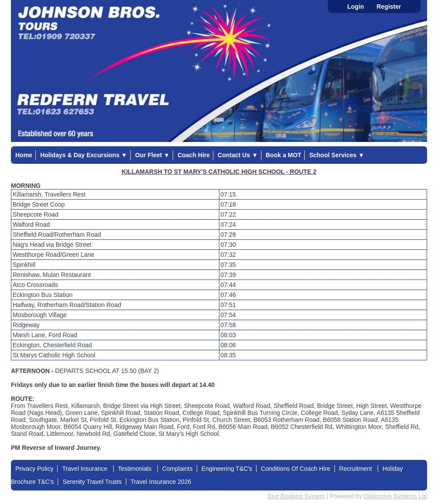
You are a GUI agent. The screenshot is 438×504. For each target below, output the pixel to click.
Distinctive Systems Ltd (395, 496)
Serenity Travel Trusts (92, 482)
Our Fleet (152, 155)
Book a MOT (284, 155)
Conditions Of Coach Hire (296, 469)
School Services (337, 155)
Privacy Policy (34, 469)
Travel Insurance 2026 (161, 482)
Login (355, 7)
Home (24, 155)
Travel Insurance (86, 469)
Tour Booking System (296, 496)
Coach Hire (194, 155)
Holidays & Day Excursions (84, 155)
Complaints (177, 469)
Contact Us (238, 155)
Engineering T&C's (227, 469)
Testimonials (136, 469)
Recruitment (356, 469)
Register (389, 7)
